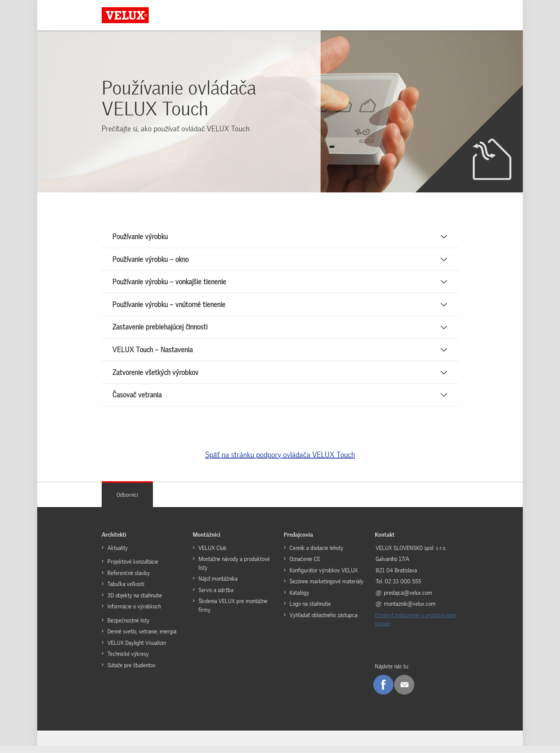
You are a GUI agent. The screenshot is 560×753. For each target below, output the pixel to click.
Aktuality (118, 555)
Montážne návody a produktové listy (234, 571)
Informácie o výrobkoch (134, 614)
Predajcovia (298, 542)
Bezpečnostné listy (128, 628)
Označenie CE (305, 566)
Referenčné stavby (129, 580)
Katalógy (299, 600)
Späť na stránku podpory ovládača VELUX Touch (280, 462)
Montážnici (207, 542)
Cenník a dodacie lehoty (316, 555)
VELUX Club (212, 555)
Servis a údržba (216, 597)
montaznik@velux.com (410, 611)
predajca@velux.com (408, 600)
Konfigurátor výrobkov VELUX (324, 578)
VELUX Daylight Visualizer (137, 650)
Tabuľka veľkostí (126, 591)
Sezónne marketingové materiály (326, 589)
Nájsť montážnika (218, 586)
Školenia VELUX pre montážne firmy (233, 613)
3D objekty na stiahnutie (135, 603)
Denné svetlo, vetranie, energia (142, 639)
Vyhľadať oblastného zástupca (323, 622)
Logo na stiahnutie (310, 611)
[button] (280, 238)
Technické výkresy (128, 661)
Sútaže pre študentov (131, 673)
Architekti (114, 542)
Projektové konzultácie (133, 569)
